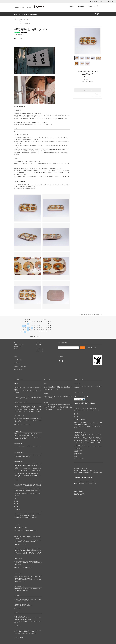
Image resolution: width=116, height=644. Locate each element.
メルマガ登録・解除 (18, 358)
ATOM (18, 361)
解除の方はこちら (92, 348)
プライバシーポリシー (19, 365)
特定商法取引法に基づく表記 (20, 363)
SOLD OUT (88, 90)
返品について (98, 94)
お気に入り (88, 79)
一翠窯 (20, 21)
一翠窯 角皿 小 (27, 23)
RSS (14, 361)
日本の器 (20, 19)
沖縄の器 (26, 19)
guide (15, 14)
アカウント (94, 1)
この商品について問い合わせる (86, 314)
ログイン (103, 1)
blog (26, 14)
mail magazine (33, 14)
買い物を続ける (98, 314)
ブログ (15, 356)
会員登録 (111, 1)
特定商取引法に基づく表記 (96, 96)
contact (21, 14)
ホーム (15, 19)
